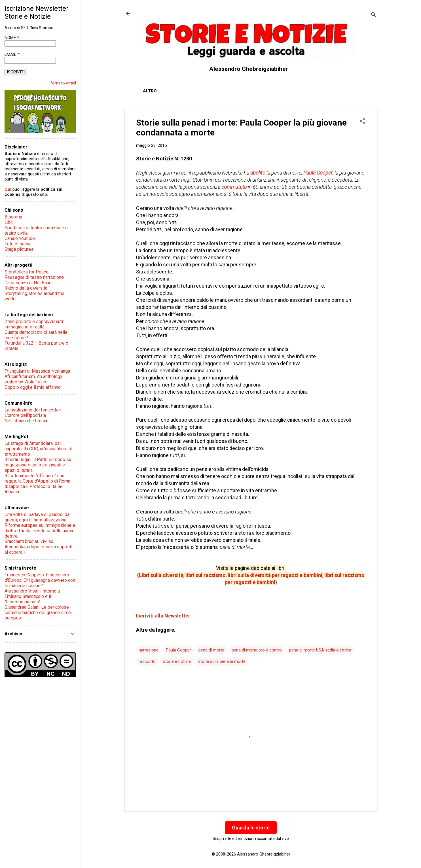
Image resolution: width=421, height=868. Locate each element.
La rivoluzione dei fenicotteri (33, 410)
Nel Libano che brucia (26, 421)
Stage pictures (19, 249)
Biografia (13, 217)
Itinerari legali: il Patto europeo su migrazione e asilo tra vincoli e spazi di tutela (38, 465)
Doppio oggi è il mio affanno (33, 387)
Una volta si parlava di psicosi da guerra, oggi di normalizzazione (37, 517)
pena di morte (211, 650)
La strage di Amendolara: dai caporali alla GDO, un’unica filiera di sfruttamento (38, 449)
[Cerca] (374, 15)
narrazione (149, 650)
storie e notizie (177, 661)
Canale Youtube (20, 238)
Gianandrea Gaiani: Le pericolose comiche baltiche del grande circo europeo (38, 613)
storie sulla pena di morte (222, 661)
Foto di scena (18, 244)
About (150, 91)
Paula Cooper (178, 650)
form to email (63, 83)
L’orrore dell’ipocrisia (25, 415)
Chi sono (178, 91)
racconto (147, 661)
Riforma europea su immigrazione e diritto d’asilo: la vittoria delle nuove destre (40, 531)
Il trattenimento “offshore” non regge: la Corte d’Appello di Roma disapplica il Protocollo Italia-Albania (37, 484)
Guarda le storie (251, 828)
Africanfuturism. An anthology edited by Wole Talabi (33, 379)
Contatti (210, 91)
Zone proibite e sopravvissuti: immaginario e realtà (34, 324)
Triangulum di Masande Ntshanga (37, 371)
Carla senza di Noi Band (28, 283)
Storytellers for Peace (27, 272)
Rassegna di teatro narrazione (34, 277)
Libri (9, 222)
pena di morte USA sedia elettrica (320, 650)
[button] (362, 122)
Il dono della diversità (26, 288)
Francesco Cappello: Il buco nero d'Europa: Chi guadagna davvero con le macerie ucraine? (40, 580)
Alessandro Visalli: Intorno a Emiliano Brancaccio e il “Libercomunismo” (32, 596)
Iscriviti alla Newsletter (163, 616)
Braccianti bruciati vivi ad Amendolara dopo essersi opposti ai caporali (38, 547)
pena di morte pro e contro (257, 650)
